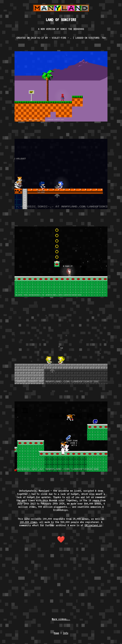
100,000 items (28, 522)
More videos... (61, 619)
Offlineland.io (93, 525)
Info (66, 633)
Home (56, 633)
